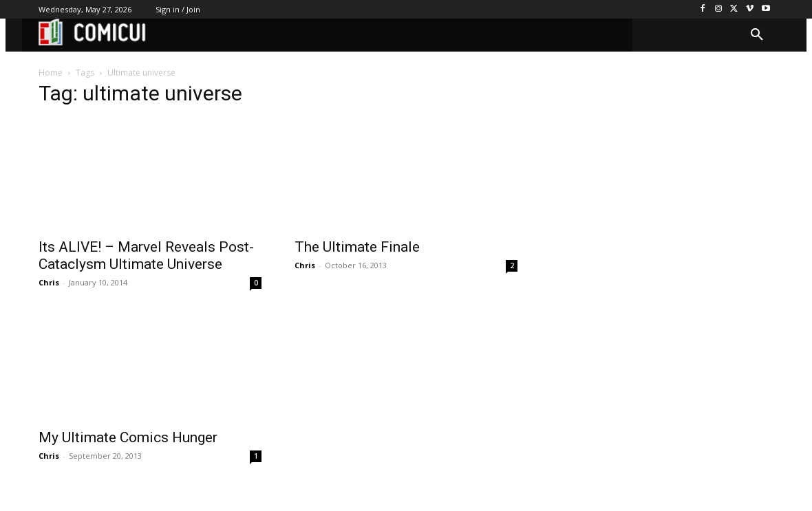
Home (51, 73)
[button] (757, 35)
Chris (49, 282)
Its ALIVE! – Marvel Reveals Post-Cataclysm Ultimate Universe (146, 255)
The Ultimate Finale (357, 247)
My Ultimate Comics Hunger (128, 437)
